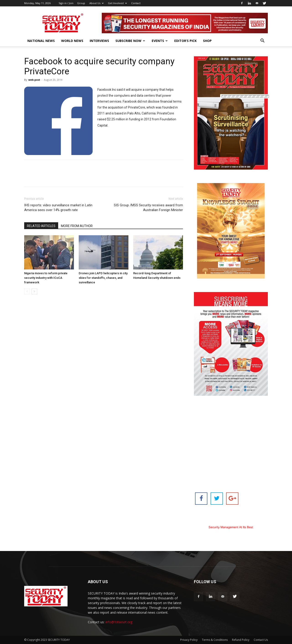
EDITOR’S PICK (185, 41)
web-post (34, 80)
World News (72, 41)
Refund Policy (241, 640)
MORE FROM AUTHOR (77, 226)
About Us (96, 3)
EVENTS (160, 41)
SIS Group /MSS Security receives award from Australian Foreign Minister (148, 208)
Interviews (99, 41)
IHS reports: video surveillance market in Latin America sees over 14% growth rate (58, 208)
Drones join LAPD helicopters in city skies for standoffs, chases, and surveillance (103, 278)
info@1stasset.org (119, 622)
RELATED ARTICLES (41, 226)
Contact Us (261, 640)
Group (81, 3)
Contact (136, 3)
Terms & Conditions (215, 640)
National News (41, 41)
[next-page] (34, 291)
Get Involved (117, 3)
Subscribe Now (130, 41)
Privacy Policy (189, 640)
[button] (262, 41)
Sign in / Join (66, 3)
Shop (207, 41)
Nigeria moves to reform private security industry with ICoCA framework (46, 278)
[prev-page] (27, 291)
